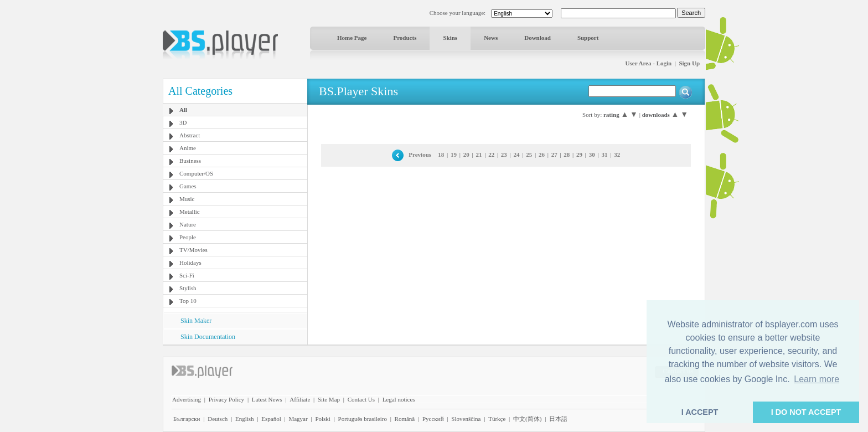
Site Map (329, 399)
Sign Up (689, 63)
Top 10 (188, 301)
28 (567, 155)
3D (183, 122)
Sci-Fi (187, 275)
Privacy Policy (226, 399)
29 (579, 155)
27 (554, 155)
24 (517, 155)
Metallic (190, 212)
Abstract (190, 135)
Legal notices (399, 399)
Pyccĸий (433, 419)
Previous (420, 155)
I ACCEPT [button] (700, 412)
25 (529, 155)
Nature (188, 224)
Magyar (298, 419)
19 (454, 155)
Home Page (352, 38)
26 (542, 155)
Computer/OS (196, 173)
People (188, 237)
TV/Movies (193, 250)
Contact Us (361, 399)
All (183, 110)
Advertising (187, 399)
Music (187, 199)
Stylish (188, 288)
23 (504, 155)
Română (405, 419)
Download (538, 38)
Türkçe (497, 419)
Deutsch (218, 419)
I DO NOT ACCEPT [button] (806, 412)
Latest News (267, 399)
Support (588, 38)
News (491, 38)
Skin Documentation (208, 337)
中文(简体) (527, 419)
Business (190, 161)
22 (491, 155)
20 (466, 155)
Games (188, 186)
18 (441, 155)
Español (271, 419)
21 (479, 155)
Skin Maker (196, 321)
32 (617, 155)
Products (405, 38)
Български (187, 419)
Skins (450, 38)
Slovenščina (466, 419)
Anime (188, 148)
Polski (323, 419)
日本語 (558, 419)
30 (592, 155)
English (245, 419)
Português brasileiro (363, 419)
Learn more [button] (817, 379)
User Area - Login (649, 63)
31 (604, 155)
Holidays (190, 263)
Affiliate (300, 399)
